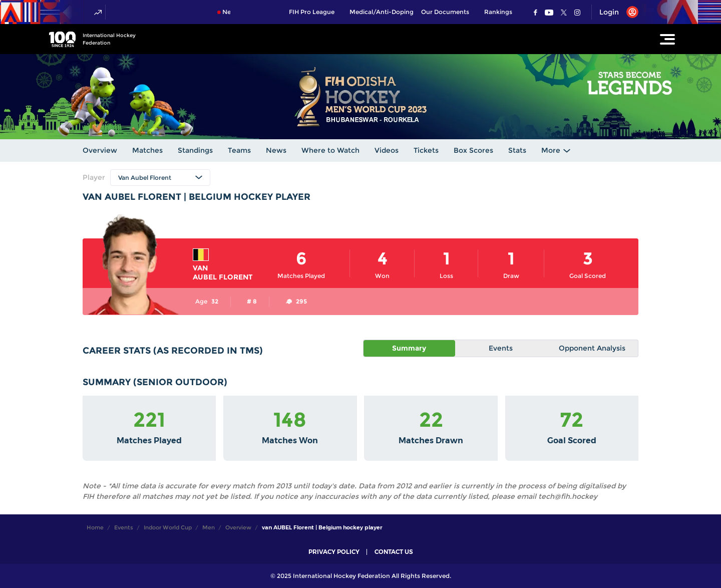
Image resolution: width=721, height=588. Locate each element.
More (551, 150)
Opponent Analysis (592, 348)
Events (501, 348)
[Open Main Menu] (667, 39)
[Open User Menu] (615, 12)
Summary (409, 348)
